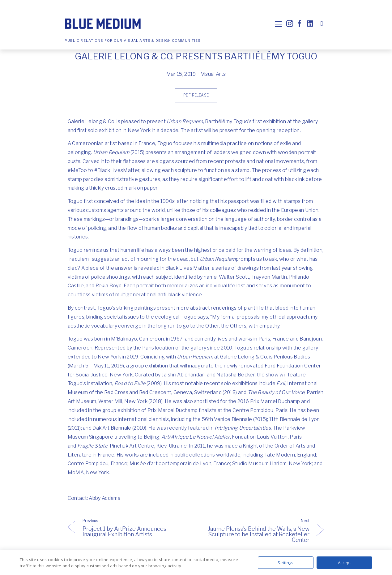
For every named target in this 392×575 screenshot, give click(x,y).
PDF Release (196, 95)
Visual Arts (213, 74)
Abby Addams (104, 498)
